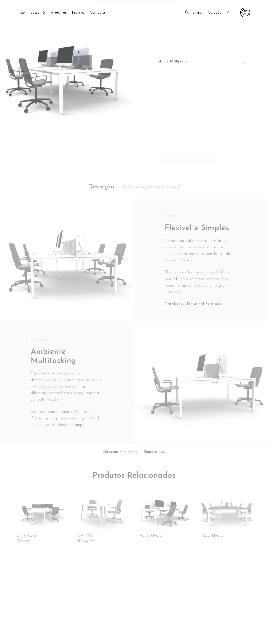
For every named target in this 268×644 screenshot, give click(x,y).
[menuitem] (23, 13)
